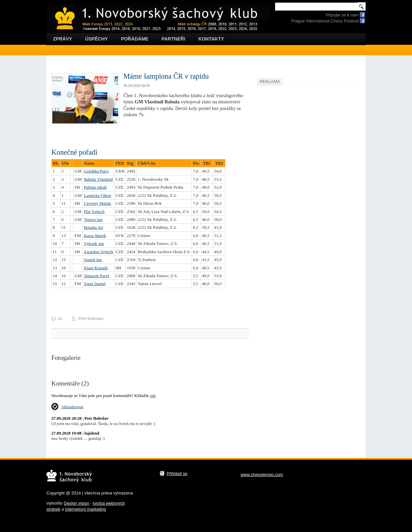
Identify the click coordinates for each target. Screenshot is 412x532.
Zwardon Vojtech (99, 252)
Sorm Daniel (95, 284)
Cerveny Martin (97, 203)
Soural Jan (93, 260)
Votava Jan (93, 219)
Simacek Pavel (97, 276)
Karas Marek (95, 236)
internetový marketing (86, 509)
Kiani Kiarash (96, 268)
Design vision (77, 503)
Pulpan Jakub (95, 187)
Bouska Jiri (94, 227)
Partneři (173, 39)
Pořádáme (135, 39)
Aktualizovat (72, 407)
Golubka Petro (96, 171)
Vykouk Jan (94, 243)
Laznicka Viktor (98, 195)
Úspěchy (97, 39)
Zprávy (63, 39)
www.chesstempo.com (262, 475)
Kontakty (211, 39)
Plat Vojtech (94, 212)
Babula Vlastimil (98, 179)
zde (153, 396)
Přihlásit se (177, 474)
